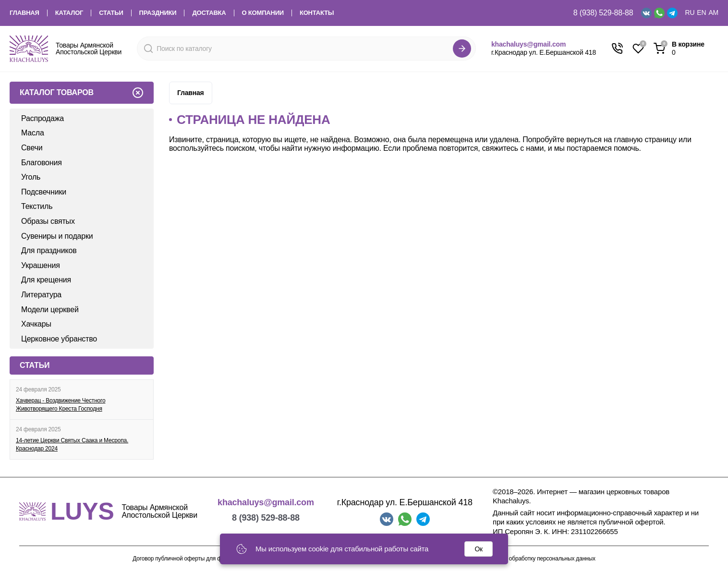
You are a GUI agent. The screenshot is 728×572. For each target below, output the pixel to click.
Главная (24, 13)
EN (701, 12)
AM (713, 12)
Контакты (317, 13)
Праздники (158, 13)
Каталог (69, 13)
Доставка (209, 13)
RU (690, 12)
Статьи (111, 13)
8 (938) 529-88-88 (603, 13)
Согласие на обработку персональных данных (535, 559)
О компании (263, 13)
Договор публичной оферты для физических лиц (196, 559)
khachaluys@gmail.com (528, 44)
